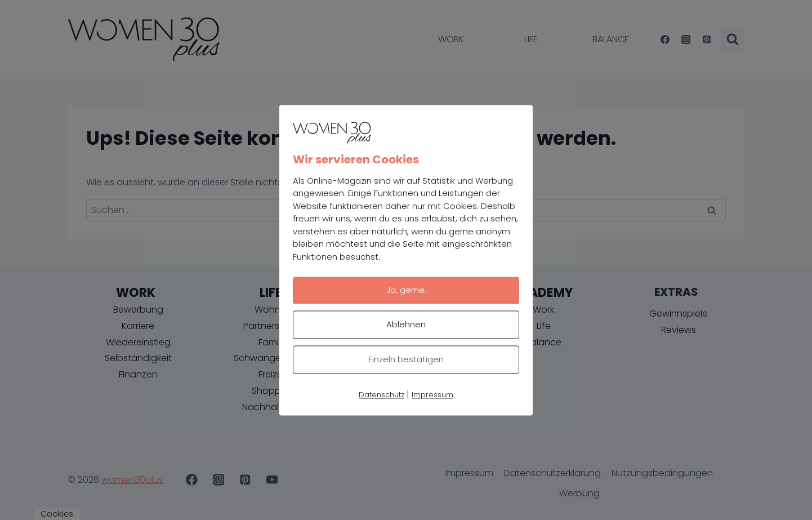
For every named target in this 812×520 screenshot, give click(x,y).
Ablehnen (406, 324)
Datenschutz (382, 395)
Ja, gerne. (406, 290)
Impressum (432, 395)
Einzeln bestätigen (406, 359)
